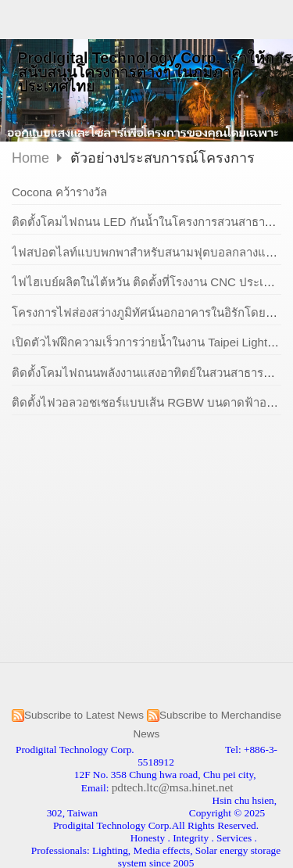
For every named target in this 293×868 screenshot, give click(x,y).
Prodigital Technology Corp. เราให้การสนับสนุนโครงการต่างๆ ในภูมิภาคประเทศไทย (154, 72)
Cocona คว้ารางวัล (59, 192)
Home (30, 158)
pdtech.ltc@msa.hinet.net (173, 787)
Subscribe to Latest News (84, 715)
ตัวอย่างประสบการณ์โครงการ (163, 158)
